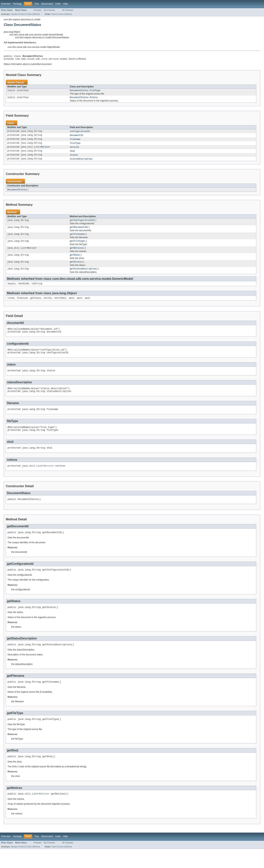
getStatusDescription (83, 275)
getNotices (76, 253)
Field (21, 14)
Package (17, 4)
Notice (45, 150)
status (74, 158)
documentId (76, 137)
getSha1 (74, 261)
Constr (28, 14)
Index (58, 4)
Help (65, 4)
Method (36, 14)
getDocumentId (78, 231)
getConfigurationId (82, 224)
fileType (75, 146)
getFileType (77, 246)
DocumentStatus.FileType (85, 92)
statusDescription (81, 162)
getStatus (76, 268)
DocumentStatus (17, 193)
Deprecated (47, 4)
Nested (14, 14)
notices (74, 150)
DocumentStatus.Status (84, 99)
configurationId (80, 133)
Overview (6, 4)
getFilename (77, 239)
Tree (37, 4)
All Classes (68, 10)
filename (75, 142)
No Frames (49, 10)
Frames (37, 10)
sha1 (72, 154)
